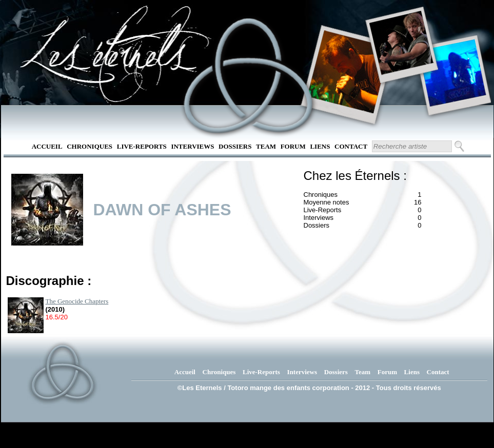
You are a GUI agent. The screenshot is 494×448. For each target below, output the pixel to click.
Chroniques (90, 146)
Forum (293, 146)
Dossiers (235, 146)
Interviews (192, 146)
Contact (351, 146)
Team (266, 146)
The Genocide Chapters (77, 301)
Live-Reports (142, 146)
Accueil (47, 146)
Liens (320, 146)
